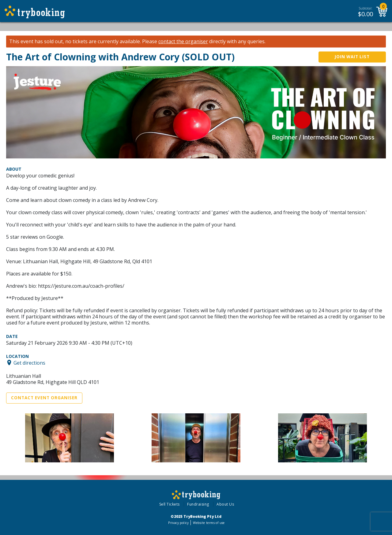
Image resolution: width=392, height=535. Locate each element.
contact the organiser (183, 42)
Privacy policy (178, 523)
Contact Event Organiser (44, 398)
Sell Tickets (170, 504)
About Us (225, 504)
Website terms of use (209, 523)
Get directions (29, 362)
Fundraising (198, 504)
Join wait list (352, 57)
